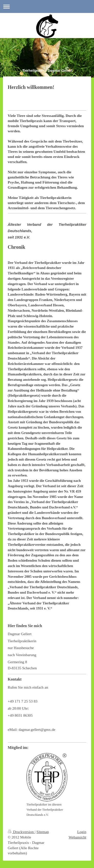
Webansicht (77, 837)
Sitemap (43, 832)
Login (82, 832)
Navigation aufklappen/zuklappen (47, 6)
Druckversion (21, 832)
